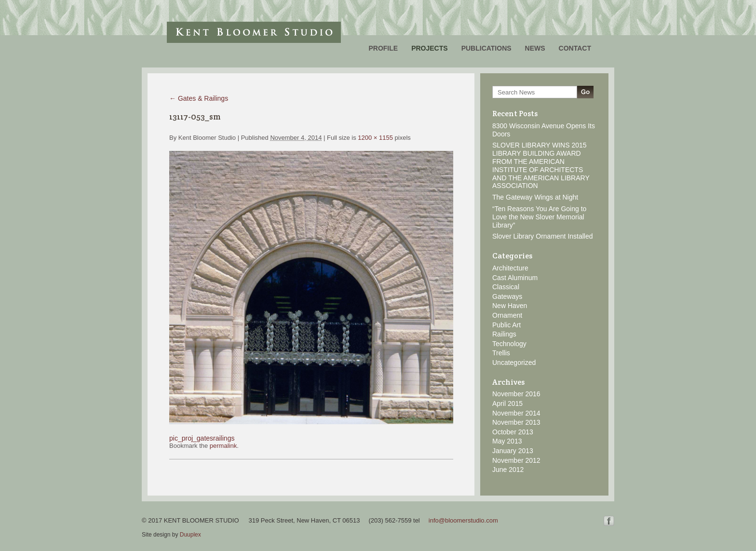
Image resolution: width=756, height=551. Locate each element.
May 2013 (507, 441)
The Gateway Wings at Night (535, 197)
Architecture (510, 268)
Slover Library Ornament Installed (543, 236)
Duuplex (190, 535)
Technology (509, 344)
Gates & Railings (199, 98)
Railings (504, 334)
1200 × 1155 (375, 138)
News (535, 48)
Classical (506, 287)
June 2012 (508, 470)
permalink (223, 446)
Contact (575, 48)
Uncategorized (514, 363)
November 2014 (516, 413)
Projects (429, 48)
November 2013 (516, 422)
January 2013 (513, 451)
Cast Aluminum (515, 278)
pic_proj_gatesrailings (202, 438)
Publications (486, 48)
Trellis (501, 353)
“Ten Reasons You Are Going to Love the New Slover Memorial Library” (539, 217)
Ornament (507, 315)
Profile (383, 48)
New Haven (510, 306)
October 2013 (513, 432)
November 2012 (516, 460)
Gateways (507, 296)
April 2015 (507, 403)
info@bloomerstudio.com (463, 520)
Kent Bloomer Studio (254, 32)
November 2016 (516, 394)
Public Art (506, 325)
